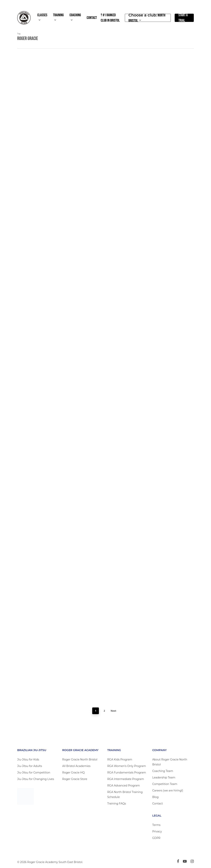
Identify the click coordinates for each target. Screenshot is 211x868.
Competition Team (165, 784)
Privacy (157, 831)
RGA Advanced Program (124, 786)
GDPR (156, 838)
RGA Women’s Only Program (127, 766)
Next (114, 711)
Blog (155, 797)
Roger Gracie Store (75, 779)
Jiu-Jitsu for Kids (28, 759)
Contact (158, 804)
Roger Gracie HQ (73, 773)
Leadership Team (164, 777)
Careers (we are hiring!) (168, 790)
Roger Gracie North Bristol (80, 759)
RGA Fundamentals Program (127, 773)
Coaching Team (163, 771)
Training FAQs (117, 804)
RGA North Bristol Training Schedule (125, 795)
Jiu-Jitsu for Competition (34, 773)
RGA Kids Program (120, 759)
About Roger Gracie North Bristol (170, 762)
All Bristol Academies (76, 766)
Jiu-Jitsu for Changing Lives (36, 779)
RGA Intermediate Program (126, 779)
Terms (156, 825)
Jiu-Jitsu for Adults (30, 766)
